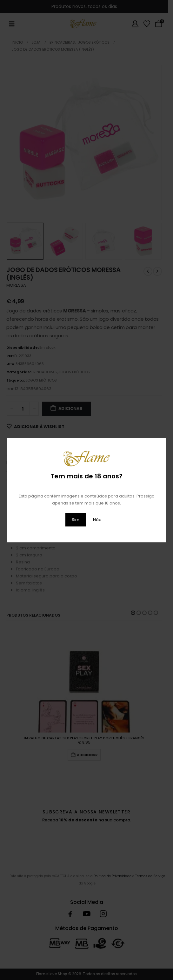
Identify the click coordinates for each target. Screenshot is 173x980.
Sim (76, 520)
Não (97, 520)
